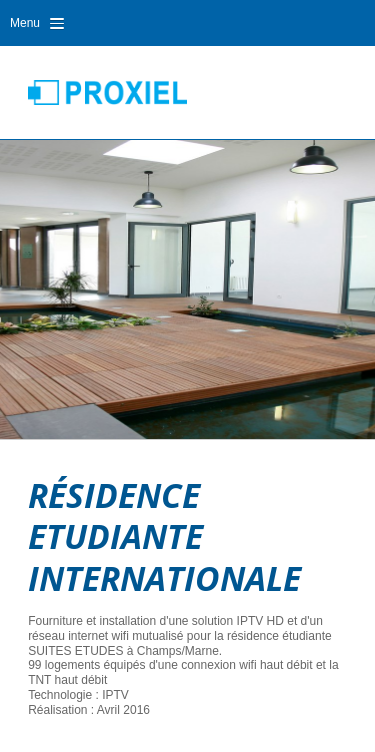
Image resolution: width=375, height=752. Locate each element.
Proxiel (107, 92)
